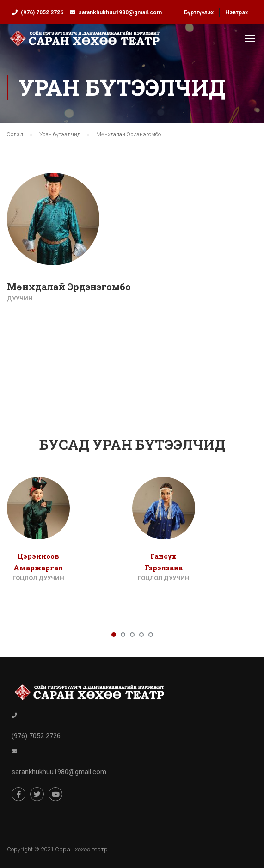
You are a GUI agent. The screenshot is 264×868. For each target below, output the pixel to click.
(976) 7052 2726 (42, 12)
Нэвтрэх (236, 12)
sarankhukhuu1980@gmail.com (120, 12)
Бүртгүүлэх (199, 12)
